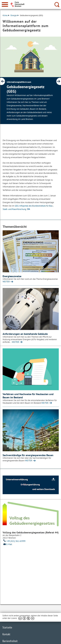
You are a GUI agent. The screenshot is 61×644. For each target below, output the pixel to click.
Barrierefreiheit (10, 641)
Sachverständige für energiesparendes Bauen (28, 455)
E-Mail (7, 544)
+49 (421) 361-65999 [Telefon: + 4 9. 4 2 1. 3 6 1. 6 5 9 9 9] (14, 541)
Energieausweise (12, 276)
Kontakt (6, 634)
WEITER (6, 282)
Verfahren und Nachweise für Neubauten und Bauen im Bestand (28, 396)
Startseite (7, 627)
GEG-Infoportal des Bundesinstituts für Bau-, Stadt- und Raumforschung (28, 207)
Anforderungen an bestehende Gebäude (25, 334)
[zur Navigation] (5, 4)
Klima (6, 15)
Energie (15, 15)
